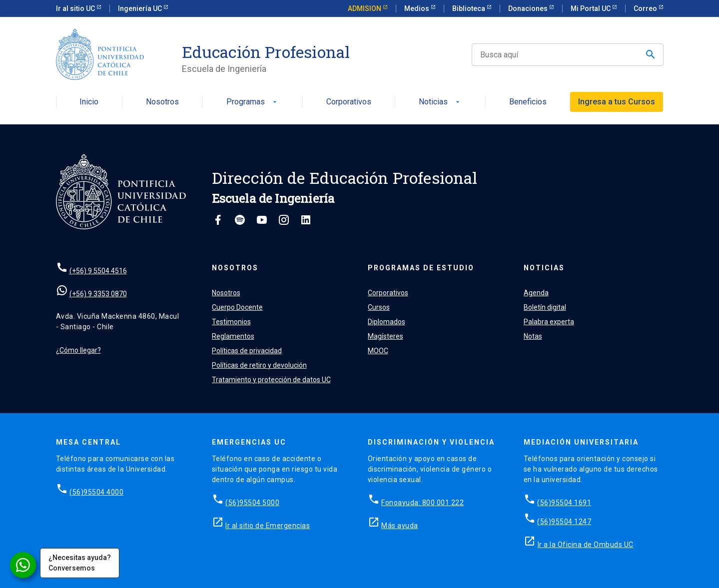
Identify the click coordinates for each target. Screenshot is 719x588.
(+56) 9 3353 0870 (98, 294)
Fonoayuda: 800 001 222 (422, 503)
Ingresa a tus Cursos (617, 102)
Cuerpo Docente (237, 307)
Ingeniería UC (141, 8)
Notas (533, 336)
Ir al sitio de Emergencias (268, 526)
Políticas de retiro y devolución (259, 365)
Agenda (536, 293)
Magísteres (385, 336)
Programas (253, 102)
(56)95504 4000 (96, 492)
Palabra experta (549, 322)
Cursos (379, 307)
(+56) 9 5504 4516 (98, 271)
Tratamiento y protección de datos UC (271, 380)
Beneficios (528, 102)
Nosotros (162, 102)
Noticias (440, 102)
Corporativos (349, 102)
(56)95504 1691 (564, 503)
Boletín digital (545, 307)
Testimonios (231, 322)
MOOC (378, 351)
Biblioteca (469, 8)
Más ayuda (400, 526)
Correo (646, 8)
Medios (417, 8)
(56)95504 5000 (252, 503)
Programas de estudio (421, 268)
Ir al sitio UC (76, 8)
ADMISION (365, 8)
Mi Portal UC (591, 8)
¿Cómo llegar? (78, 350)
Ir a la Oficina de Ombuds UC (586, 545)
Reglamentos (233, 336)
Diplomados (386, 322)
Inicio (89, 102)
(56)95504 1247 (564, 522)
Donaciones (529, 8)
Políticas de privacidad (247, 351)
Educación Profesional (266, 52)
